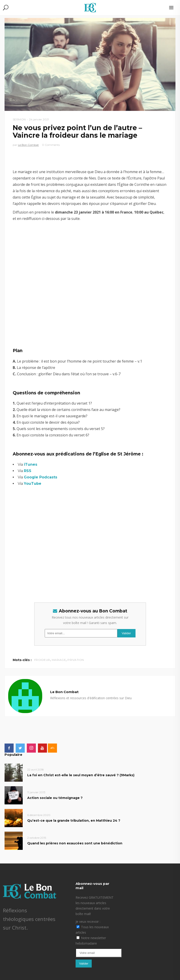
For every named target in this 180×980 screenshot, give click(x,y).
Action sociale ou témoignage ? (55, 798)
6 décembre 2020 (39, 815)
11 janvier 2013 (36, 792)
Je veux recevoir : (88, 922)
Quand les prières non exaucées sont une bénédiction (75, 843)
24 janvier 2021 (39, 119)
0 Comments (51, 145)
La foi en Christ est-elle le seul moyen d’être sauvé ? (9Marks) (81, 775)
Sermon (19, 119)
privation (76, 660)
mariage (59, 660)
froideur (42, 660)
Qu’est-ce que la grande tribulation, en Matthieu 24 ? (74, 821)
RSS (28, 471)
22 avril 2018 (36, 770)
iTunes (31, 464)
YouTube (33, 484)
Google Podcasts (41, 477)
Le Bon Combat (28, 145)
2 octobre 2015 (37, 838)
